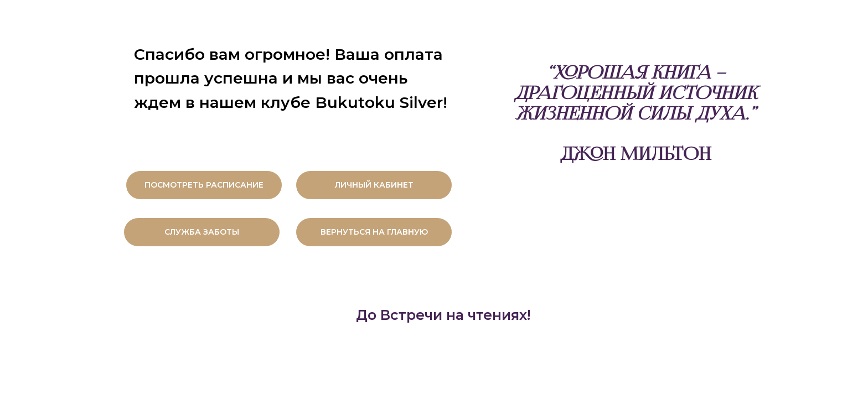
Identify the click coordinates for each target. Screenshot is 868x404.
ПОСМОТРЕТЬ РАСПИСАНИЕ (204, 185)
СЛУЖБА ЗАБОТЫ (202, 232)
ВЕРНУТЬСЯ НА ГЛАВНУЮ (374, 232)
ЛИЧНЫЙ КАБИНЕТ (374, 185)
